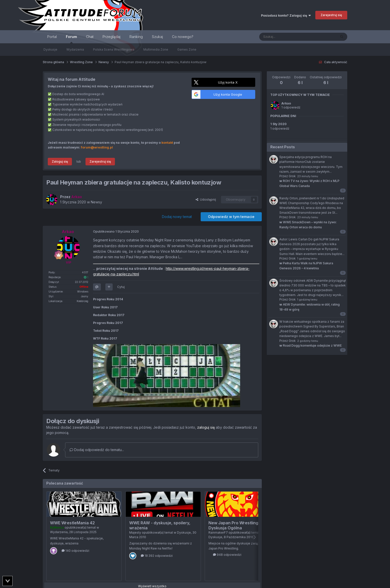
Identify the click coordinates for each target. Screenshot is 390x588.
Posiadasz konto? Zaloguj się (286, 15)
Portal (52, 37)
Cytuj (121, 287)
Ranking (136, 37)
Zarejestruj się (331, 15)
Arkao (286, 103)
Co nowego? (183, 37)
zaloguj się (206, 427)
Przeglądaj (112, 37)
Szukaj (157, 37)
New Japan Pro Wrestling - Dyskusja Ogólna (235, 525)
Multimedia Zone (156, 49)
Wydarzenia (75, 49)
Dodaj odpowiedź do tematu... (97, 450)
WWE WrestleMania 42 (72, 523)
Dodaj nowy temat (177, 217)
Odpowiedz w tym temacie (231, 217)
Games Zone (187, 49)
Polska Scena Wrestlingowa (114, 49)
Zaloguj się (60, 161)
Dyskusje (50, 49)
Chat (90, 37)
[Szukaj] (285, 37)
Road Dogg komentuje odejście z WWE (311, 345)
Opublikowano (116, 231)
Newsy (96, 202)
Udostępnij (206, 199)
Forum (71, 39)
